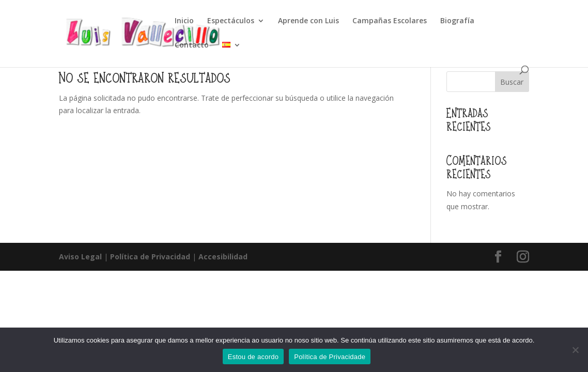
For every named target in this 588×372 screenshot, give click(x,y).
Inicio (184, 21)
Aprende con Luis (308, 21)
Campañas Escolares (390, 21)
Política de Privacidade (330, 357)
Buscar (512, 82)
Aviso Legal (80, 257)
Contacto (192, 45)
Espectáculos (231, 21)
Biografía (457, 21)
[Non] (575, 350)
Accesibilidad (223, 257)
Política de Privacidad (150, 257)
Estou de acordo (253, 357)
